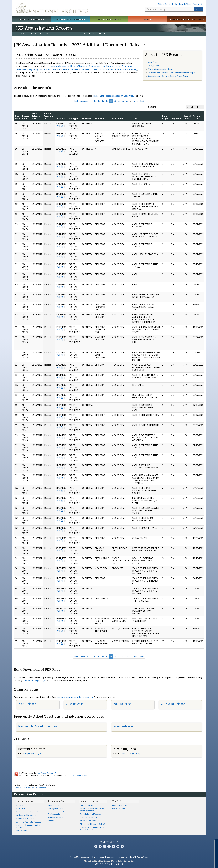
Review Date (196, 117)
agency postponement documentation (75, 697)
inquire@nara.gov (33, 753)
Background (153, 66)
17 (103, 101)
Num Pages (165, 117)
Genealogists (54, 805)
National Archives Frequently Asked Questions (92, 810)
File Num (87, 118)
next (136, 101)
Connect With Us (109, 842)
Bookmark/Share (183, 4)
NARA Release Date (36, 116)
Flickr (122, 846)
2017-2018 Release (173, 704)
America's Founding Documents (187, 19)
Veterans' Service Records (70, 19)
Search (199, 9)
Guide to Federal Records (91, 814)
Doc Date (60, 118)
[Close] (215, 842)
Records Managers (56, 817)
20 (115, 101)
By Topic (20, 805)
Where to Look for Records (91, 821)
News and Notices (119, 805)
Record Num (26, 117)
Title (135, 118)
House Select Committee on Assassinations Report (172, 73)
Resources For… (57, 801)
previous (84, 101)
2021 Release (122, 704)
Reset (200, 107)
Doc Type (73, 118)
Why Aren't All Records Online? (92, 824)
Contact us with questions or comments (30, 788)
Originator (176, 118)
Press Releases (123, 726)
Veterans (52, 821)
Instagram (105, 846)
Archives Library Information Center (28, 826)
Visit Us (148, 19)
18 (107, 101)
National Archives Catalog (27, 815)
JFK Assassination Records (55, 34)
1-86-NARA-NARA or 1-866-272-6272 (109, 864)
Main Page (153, 62)
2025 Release (27, 704)
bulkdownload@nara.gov (35, 680)
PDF (58, 126)
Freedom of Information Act (117, 857)
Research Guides (89, 801)
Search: (152, 107)
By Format (21, 808)
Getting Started (86, 805)
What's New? (119, 801)
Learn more (193, 863)
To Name (99, 118)
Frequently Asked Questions (38, 726)
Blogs (118, 846)
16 (99, 101)
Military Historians (56, 808)
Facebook (96, 846)
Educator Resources (109, 19)
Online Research (26, 801)
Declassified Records (89, 817)
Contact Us (198, 4)
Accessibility (86, 857)
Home (18, 34)
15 (95, 101)
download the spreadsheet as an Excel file (112, 96)
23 (127, 101)
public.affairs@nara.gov (131, 753)
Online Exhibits (22, 831)
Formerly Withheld (49, 116)
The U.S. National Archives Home (52, 8)
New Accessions (118, 808)
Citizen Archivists (166, 4)
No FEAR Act (135, 857)
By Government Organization (28, 812)
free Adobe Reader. (46, 773)
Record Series (187, 117)
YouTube (113, 846)
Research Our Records (31, 19)
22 (123, 101)
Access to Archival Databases (29, 822)
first (76, 101)
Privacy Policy (98, 857)
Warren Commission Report (161, 69)
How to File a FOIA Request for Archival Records (93, 828)
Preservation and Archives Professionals (59, 813)
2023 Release (75, 704)
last (142, 101)
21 (119, 101)
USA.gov (144, 857)
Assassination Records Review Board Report (169, 76)
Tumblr (109, 846)
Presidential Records (25, 818)
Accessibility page (80, 775)
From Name (118, 118)
